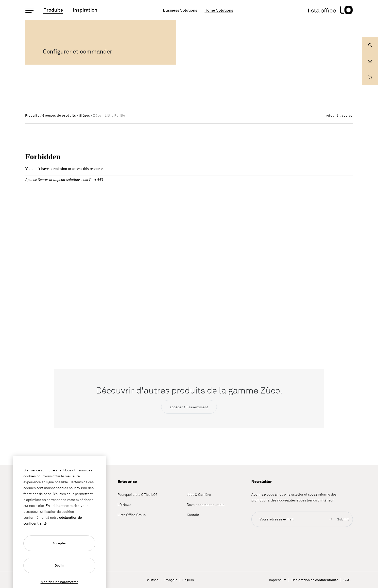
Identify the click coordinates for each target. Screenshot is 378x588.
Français (170, 580)
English (188, 580)
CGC (347, 580)
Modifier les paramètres (60, 582)
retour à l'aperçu (339, 115)
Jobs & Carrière (199, 494)
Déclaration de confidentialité (315, 580)
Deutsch (152, 580)
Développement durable (206, 505)
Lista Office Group (132, 515)
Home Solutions (219, 10)
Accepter (59, 543)
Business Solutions (180, 10)
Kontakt (193, 515)
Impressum (278, 580)
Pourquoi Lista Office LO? (137, 494)
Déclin (60, 565)
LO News (124, 505)
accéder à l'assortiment (189, 407)
